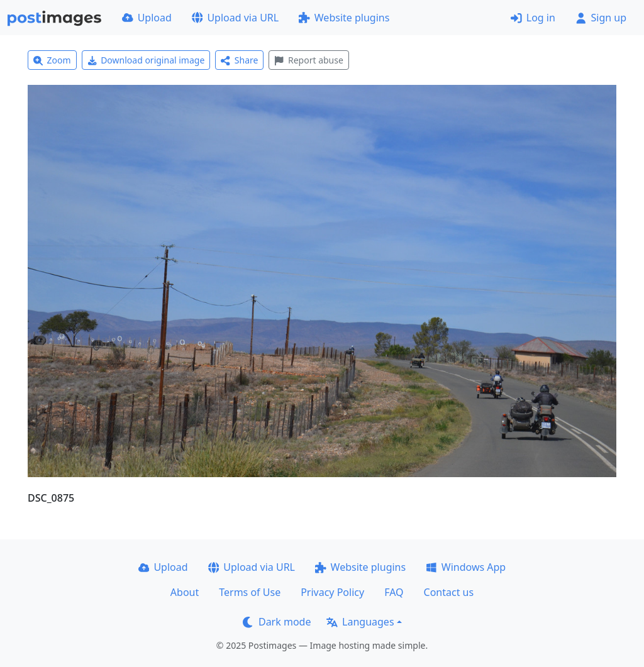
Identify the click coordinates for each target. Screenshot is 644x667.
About (185, 592)
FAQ (394, 592)
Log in (533, 18)
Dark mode (277, 622)
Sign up (601, 18)
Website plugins (344, 18)
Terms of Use (250, 592)
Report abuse (308, 60)
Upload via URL (235, 18)
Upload (147, 18)
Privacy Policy (332, 592)
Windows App (466, 567)
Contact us (449, 592)
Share (239, 60)
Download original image (146, 60)
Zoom (52, 60)
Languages (360, 622)
